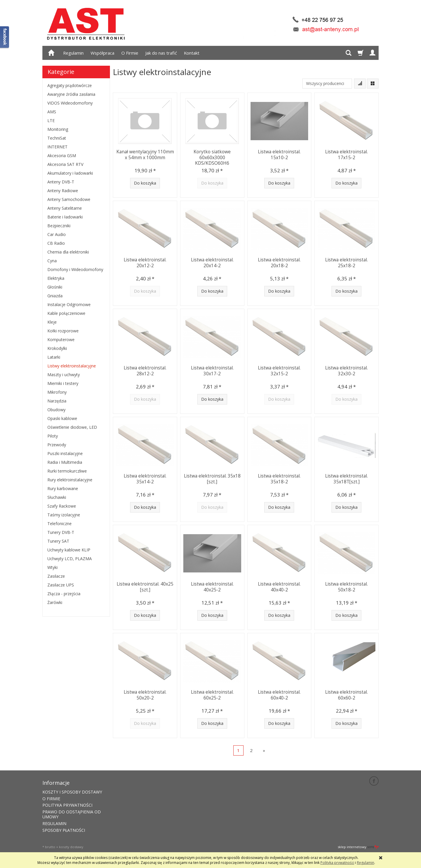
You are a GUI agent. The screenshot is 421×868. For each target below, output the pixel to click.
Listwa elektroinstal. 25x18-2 (346, 262)
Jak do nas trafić (161, 53)
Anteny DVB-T (61, 182)
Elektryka (56, 278)
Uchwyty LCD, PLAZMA (70, 559)
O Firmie (130, 53)
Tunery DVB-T (61, 532)
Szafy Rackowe (62, 506)
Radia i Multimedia (65, 462)
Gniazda (55, 296)
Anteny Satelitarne (65, 208)
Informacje (56, 782)
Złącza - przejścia (64, 594)
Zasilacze (56, 576)
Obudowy (56, 410)
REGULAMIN (54, 823)
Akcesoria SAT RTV (65, 164)
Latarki (54, 357)
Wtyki (52, 567)
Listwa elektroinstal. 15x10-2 (279, 154)
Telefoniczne (59, 524)
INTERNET (57, 147)
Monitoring (58, 129)
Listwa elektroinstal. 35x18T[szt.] (346, 478)
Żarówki (55, 602)
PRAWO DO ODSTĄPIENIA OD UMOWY (72, 814)
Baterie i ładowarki (65, 217)
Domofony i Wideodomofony (75, 269)
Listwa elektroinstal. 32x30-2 (346, 370)
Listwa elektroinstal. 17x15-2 (346, 154)
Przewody (57, 445)
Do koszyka (145, 183)
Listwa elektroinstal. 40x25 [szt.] (145, 586)
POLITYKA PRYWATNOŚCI (67, 804)
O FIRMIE (51, 798)
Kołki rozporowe (63, 331)
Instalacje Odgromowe (69, 304)
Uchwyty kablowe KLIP (69, 550)
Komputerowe (61, 340)
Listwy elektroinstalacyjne (72, 366)
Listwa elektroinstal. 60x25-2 (212, 694)
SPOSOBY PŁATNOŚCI (64, 829)
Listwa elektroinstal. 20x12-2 (145, 262)
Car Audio (57, 234)
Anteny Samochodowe (69, 199)
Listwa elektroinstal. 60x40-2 (279, 694)
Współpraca (102, 53)
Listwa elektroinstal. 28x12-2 (145, 370)
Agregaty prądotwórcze (70, 85)
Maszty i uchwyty (64, 375)
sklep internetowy (358, 846)
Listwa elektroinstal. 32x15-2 (279, 370)
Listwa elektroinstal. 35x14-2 (145, 478)
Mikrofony (57, 392)
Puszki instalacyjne (65, 453)
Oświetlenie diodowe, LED (72, 427)
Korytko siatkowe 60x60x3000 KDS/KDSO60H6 (212, 157)
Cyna (52, 261)
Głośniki (55, 287)
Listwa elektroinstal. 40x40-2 (279, 586)
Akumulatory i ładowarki (70, 173)
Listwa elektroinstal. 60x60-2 (346, 694)
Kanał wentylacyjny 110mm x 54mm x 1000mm (145, 154)
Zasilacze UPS (61, 585)
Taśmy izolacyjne (64, 515)
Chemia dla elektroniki (68, 252)
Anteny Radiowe (63, 191)
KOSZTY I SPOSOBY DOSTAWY (72, 791)
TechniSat (57, 138)
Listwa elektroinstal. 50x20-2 (145, 694)
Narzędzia (57, 401)
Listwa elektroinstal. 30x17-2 (212, 370)
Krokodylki (57, 348)
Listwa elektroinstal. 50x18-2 (346, 586)
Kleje (52, 322)
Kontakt (192, 53)
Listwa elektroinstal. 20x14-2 (212, 262)
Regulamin (73, 53)
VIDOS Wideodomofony (70, 103)
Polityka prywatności (337, 863)
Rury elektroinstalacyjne (70, 480)
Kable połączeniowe (66, 313)
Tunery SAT (58, 541)
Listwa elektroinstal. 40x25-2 (212, 586)
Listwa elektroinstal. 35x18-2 (279, 478)
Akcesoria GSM (62, 156)
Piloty (53, 436)
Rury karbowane (63, 488)
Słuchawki (57, 497)
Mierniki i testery (63, 383)
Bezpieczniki (59, 226)
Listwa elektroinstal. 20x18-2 (279, 262)
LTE (51, 120)
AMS (52, 112)
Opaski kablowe (62, 418)
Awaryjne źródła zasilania (71, 94)
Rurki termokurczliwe (67, 471)
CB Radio (56, 243)
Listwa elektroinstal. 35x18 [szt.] (212, 478)
